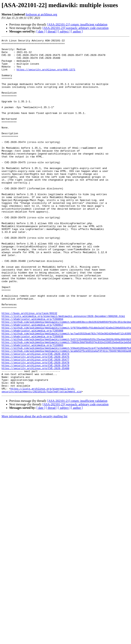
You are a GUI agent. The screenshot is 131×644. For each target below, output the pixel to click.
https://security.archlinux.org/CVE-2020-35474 (35, 417)
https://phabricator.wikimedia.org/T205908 (32, 389)
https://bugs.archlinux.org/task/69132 (29, 368)
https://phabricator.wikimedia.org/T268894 (32, 375)
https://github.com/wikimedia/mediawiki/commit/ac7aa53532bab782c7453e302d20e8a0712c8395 (66, 393)
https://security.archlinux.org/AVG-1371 (46, 76)
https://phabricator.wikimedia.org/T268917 (32, 382)
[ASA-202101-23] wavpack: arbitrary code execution (75, 28)
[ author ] (77, 31)
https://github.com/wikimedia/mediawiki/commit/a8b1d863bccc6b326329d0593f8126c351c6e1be (66, 379)
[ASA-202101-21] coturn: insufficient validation (77, 24)
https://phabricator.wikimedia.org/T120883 (32, 407)
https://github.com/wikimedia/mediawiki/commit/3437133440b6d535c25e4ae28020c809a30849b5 (66, 400)
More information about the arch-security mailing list (34, 487)
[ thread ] (52, 31)
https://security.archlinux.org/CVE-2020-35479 (35, 431)
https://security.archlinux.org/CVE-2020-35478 (35, 427)
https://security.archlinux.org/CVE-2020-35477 (35, 424)
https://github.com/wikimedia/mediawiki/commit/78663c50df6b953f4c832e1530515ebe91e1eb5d (66, 403)
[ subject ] (64, 31)
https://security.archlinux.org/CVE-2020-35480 (35, 434)
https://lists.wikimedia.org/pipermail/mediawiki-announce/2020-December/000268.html (63, 372)
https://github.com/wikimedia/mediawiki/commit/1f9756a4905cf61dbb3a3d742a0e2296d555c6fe (66, 386)
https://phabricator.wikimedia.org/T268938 (32, 396)
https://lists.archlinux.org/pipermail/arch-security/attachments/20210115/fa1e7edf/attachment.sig (41, 460)
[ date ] (41, 31)
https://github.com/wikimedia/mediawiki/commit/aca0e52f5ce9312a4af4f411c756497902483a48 (66, 413)
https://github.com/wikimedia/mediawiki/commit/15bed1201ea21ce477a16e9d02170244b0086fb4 (66, 410)
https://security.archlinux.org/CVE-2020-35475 (35, 420)
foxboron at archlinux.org (41, 14)
